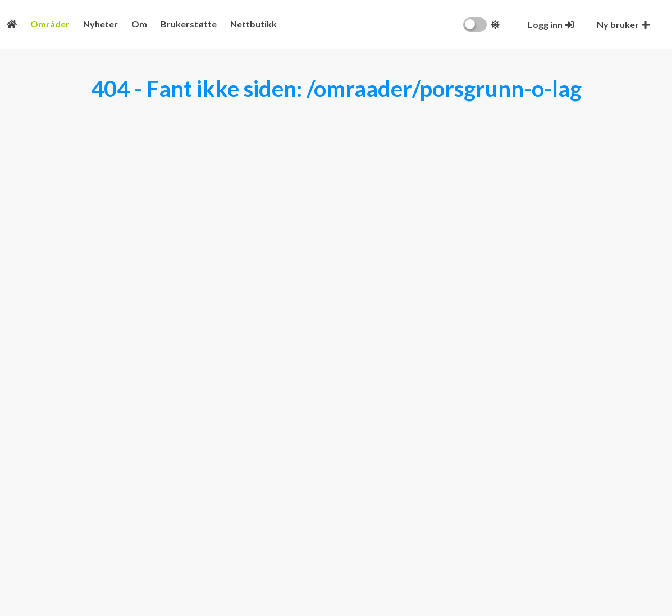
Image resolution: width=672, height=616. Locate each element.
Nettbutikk (253, 24)
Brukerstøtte (189, 24)
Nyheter (100, 24)
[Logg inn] (551, 24)
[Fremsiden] (12, 24)
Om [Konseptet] (139, 24)
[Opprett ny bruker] (623, 24)
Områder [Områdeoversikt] (50, 24)
